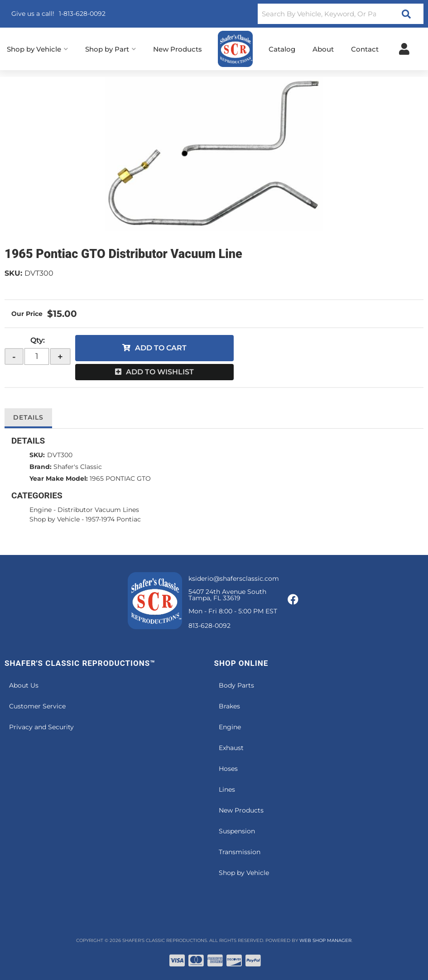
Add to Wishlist (160, 372)
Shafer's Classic (78, 467)
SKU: (13, 273)
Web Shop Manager (325, 940)
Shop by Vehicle (55, 519)
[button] (341, 14)
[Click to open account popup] (404, 49)
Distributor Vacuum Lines (98, 510)
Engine (41, 510)
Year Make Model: (59, 478)
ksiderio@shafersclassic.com (234, 578)
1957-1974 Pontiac (113, 519)
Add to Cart (161, 348)
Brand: (41, 467)
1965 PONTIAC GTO (120, 478)
